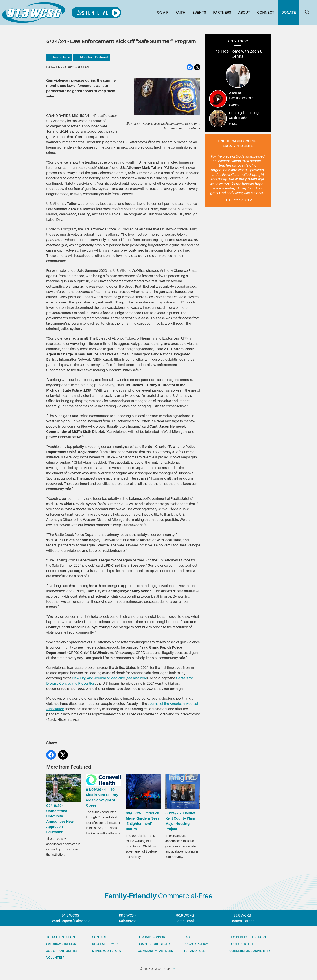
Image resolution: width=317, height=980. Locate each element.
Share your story (107, 951)
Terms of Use (194, 951)
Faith (180, 13)
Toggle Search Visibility (307, 12)
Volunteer (55, 958)
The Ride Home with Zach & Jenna (238, 54)
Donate (289, 13)
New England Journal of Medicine (99, 678)
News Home (62, 57)
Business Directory (154, 944)
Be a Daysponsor (151, 937)
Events (199, 13)
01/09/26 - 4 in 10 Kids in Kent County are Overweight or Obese (103, 791)
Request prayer (105, 944)
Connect (266, 13)
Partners (222, 13)
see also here (137, 678)
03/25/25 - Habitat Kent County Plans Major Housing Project (183, 803)
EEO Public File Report (248, 937)
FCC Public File (242, 944)
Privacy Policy (196, 944)
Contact (99, 937)
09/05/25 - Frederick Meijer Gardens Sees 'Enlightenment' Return (143, 803)
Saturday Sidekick (61, 944)
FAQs (187, 937)
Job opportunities (62, 951)
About (244, 13)
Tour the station (61, 937)
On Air (163, 13)
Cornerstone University (250, 951)
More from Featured (94, 57)
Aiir (175, 969)
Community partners (155, 951)
